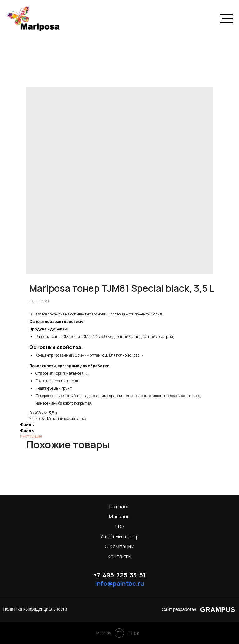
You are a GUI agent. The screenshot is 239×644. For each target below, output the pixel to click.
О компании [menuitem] (119, 546)
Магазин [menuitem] (119, 517)
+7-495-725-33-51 (119, 575)
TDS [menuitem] (119, 526)
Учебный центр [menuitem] (120, 536)
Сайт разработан (179, 609)
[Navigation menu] (226, 19)
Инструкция (31, 436)
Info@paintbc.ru (119, 583)
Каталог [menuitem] (119, 507)
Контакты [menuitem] (119, 556)
